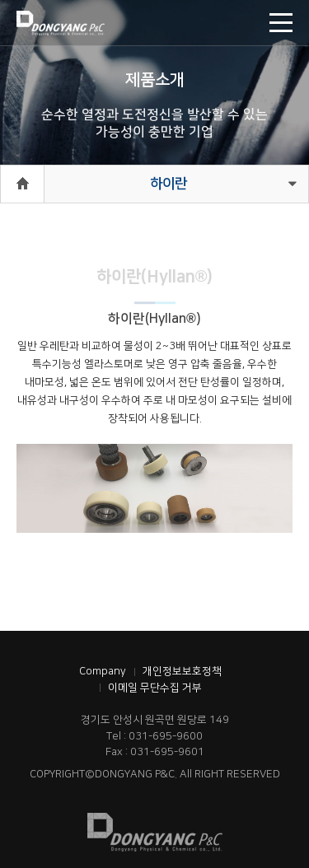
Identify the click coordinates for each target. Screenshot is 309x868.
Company (103, 671)
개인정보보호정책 (182, 671)
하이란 (169, 184)
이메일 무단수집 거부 (155, 688)
